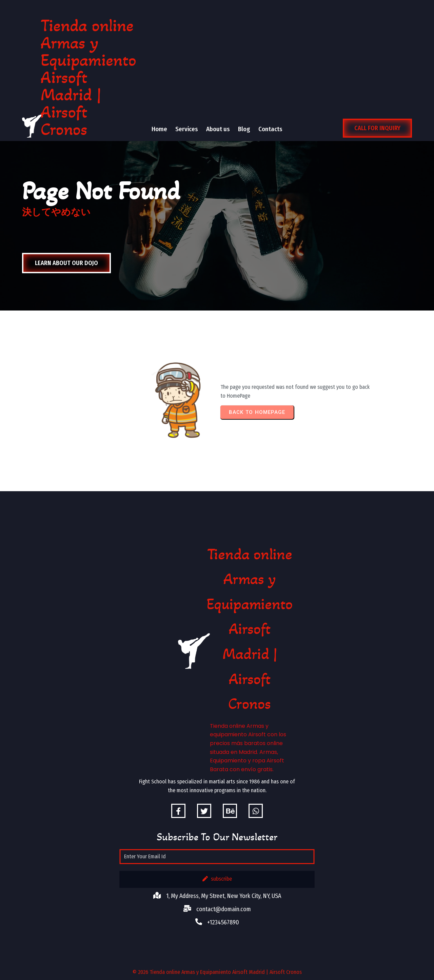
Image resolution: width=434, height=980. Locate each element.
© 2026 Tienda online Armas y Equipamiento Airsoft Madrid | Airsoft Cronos (217, 972)
